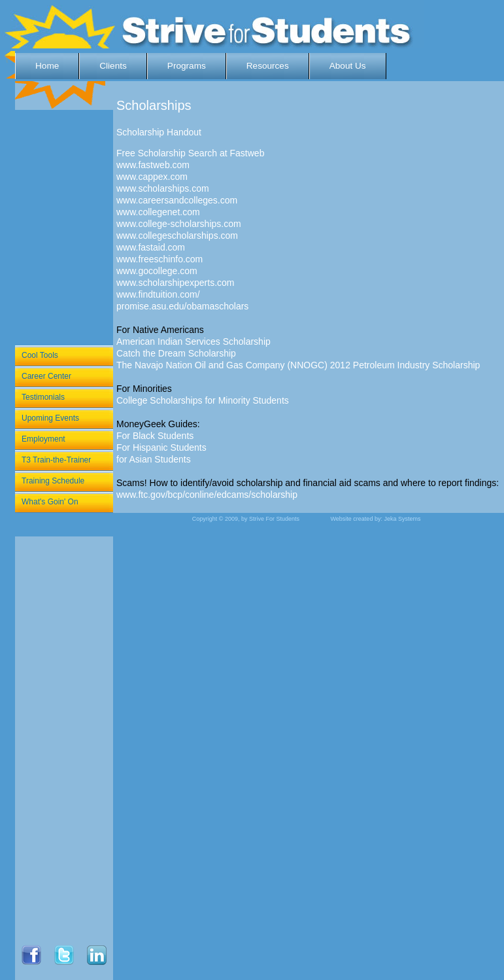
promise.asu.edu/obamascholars (182, 306)
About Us (348, 66)
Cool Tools (40, 355)
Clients (113, 66)
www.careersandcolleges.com (177, 200)
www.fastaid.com (151, 247)
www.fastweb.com (153, 165)
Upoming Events (50, 418)
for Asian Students (154, 459)
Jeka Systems (402, 519)
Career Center (46, 376)
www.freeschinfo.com (160, 259)
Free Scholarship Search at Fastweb (190, 153)
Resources (268, 66)
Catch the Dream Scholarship (176, 353)
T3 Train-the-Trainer (56, 460)
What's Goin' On (50, 502)
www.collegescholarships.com (177, 236)
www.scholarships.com (163, 188)
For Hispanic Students (161, 447)
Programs (187, 66)
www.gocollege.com (157, 271)
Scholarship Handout (159, 132)
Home (47, 66)
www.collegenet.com (158, 212)
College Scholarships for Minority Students (203, 400)
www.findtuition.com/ (158, 294)
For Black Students (155, 436)
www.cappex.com (152, 177)
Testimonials (43, 397)
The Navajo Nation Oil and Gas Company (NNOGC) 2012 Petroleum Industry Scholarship (298, 365)
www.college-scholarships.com (179, 224)
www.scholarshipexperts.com (176, 283)
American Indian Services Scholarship (193, 341)
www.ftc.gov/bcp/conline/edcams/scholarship (207, 495)
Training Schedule (53, 481)
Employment (43, 439)
